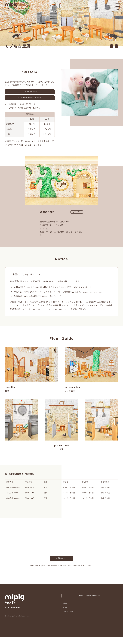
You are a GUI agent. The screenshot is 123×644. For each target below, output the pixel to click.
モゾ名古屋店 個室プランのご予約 (30, 101)
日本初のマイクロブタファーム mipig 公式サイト (90, 604)
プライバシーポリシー (71, 620)
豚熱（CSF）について (43, 316)
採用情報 (66, 616)
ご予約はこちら (61, 566)
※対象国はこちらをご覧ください (96, 296)
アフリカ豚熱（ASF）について (70, 316)
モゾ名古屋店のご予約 (30, 93)
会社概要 (66, 612)
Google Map (74, 216)
